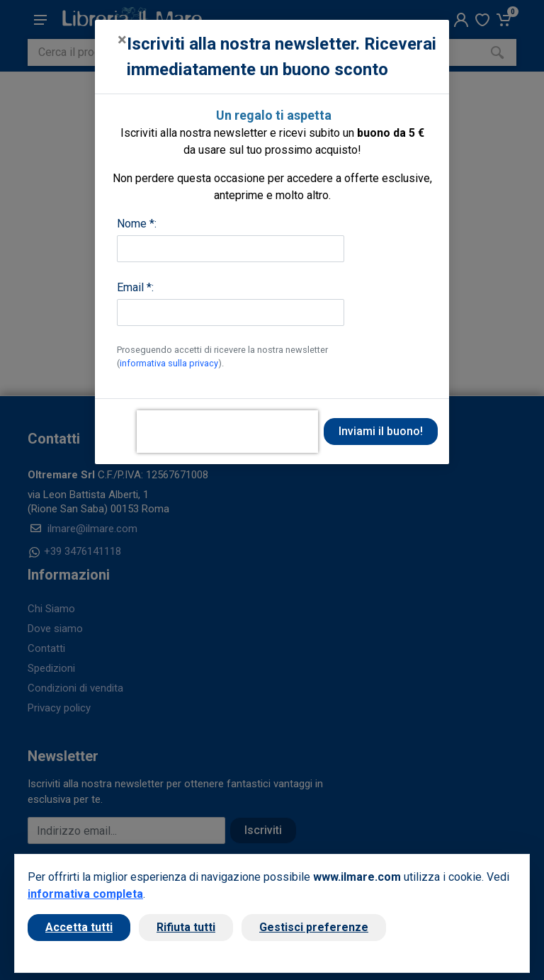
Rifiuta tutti (186, 927)
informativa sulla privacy (169, 363)
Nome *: (137, 224)
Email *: (135, 287)
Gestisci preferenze (314, 927)
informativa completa (85, 894)
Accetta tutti (79, 927)
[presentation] (227, 432)
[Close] (122, 40)
